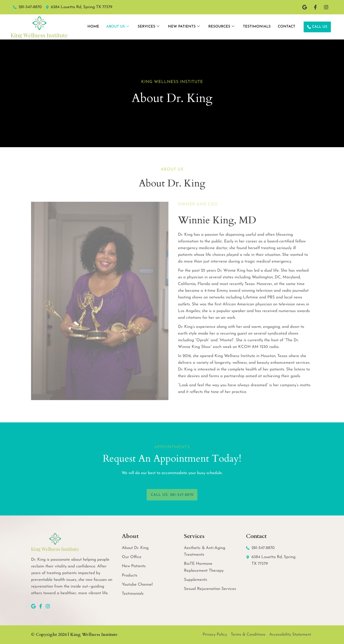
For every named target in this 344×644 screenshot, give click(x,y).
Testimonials (257, 27)
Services (148, 27)
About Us (118, 27)
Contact (287, 27)
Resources (221, 27)
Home (93, 27)
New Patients (184, 27)
